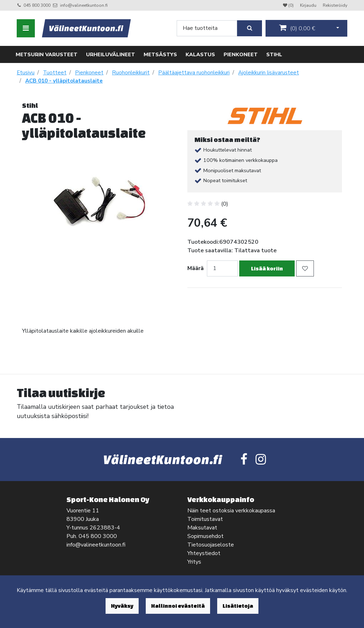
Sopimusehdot (205, 536)
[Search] (207, 28)
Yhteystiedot (204, 553)
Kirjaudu (309, 5)
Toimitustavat (205, 519)
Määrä (196, 268)
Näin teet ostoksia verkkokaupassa (231, 511)
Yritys (194, 562)
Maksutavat (202, 528)
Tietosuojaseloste (211, 545)
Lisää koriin (267, 268)
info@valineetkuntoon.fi (84, 5)
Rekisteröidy (335, 5)
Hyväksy (122, 606)
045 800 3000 (37, 5)
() (297, 28)
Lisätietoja (238, 606)
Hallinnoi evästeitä (178, 606)
